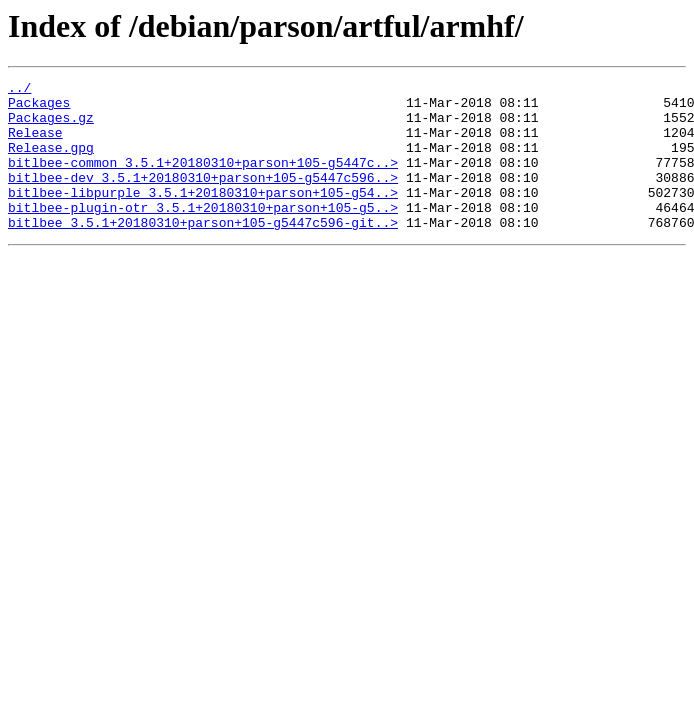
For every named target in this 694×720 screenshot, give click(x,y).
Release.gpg (51, 162)
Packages (39, 108)
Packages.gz (51, 126)
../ (19, 90)
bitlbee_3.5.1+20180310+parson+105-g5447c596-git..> (203, 252)
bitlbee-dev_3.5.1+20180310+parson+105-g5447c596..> (203, 198)
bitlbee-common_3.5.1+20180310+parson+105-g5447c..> (203, 180)
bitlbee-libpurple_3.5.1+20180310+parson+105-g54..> (203, 216)
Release (35, 144)
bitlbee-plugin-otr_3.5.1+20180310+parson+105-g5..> (203, 234)
